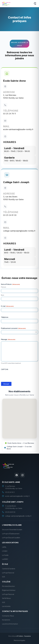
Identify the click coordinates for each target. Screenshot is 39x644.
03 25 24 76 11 (9, 114)
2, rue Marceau (10, 95)
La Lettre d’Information (10, 624)
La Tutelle (5, 555)
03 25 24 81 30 (10, 215)
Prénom (4, 287)
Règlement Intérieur (9, 590)
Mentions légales (19, 640)
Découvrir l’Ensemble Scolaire (12, 530)
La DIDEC (5, 559)
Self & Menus (6, 598)
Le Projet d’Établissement (11, 533)
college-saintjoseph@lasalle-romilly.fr (19, 231)
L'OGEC (5, 551)
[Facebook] (17, 475)
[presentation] (17, 375)
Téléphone (5, 317)
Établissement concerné (13, 328)
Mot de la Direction (8, 586)
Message (8, 339)
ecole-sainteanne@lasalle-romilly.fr (18, 129)
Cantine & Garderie (9, 569)
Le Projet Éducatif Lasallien (11, 538)
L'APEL (4, 547)
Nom (3, 295)
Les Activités (6, 606)
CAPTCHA (5, 369)
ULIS (4, 577)
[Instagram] (22, 475)
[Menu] (35, 4)
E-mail (7, 306)
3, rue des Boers (10, 197)
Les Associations (10, 542)
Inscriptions (6, 620)
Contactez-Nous (8, 616)
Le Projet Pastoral (8, 573)
